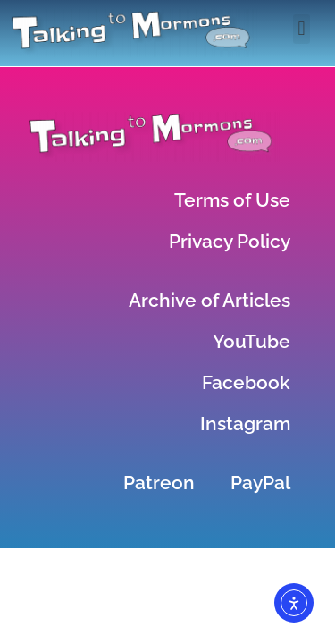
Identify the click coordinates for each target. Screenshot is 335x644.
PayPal (260, 483)
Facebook (246, 382)
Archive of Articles (209, 300)
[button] (301, 29)
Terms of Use (232, 200)
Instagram (245, 424)
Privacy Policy (230, 241)
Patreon (159, 483)
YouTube (251, 341)
